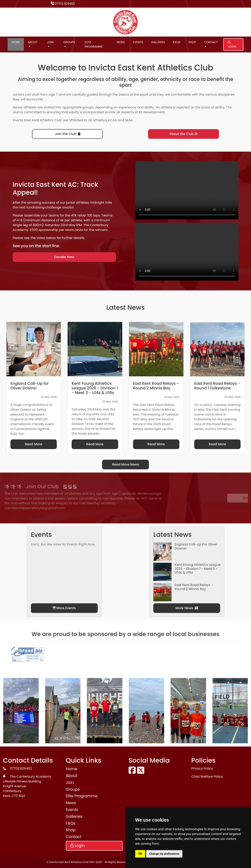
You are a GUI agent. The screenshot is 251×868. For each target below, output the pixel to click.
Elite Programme (94, 44)
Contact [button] (211, 42)
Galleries (158, 42)
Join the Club (68, 134)
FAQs (177, 42)
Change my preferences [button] (164, 854)
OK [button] (140, 854)
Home (16, 42)
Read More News (126, 464)
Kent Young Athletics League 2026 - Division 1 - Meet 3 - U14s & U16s (198, 568)
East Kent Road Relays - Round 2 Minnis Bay (194, 587)
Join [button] (50, 42)
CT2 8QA (18, 796)
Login (232, 45)
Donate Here (64, 257)
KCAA (113, 120)
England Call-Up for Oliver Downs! (196, 546)
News (121, 42)
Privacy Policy (202, 768)
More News (187, 608)
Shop (192, 42)
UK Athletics (97, 120)
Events (138, 42)
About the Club (183, 134)
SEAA (129, 120)
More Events (64, 608)
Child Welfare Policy (207, 777)
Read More (34, 444)
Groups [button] (69, 42)
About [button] (33, 42)
